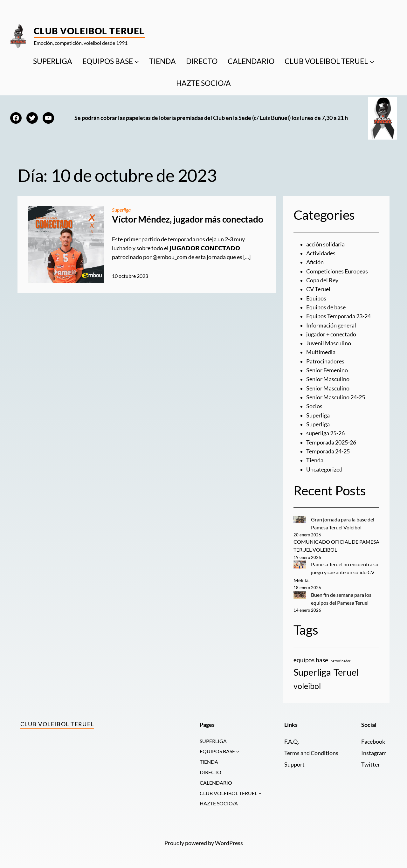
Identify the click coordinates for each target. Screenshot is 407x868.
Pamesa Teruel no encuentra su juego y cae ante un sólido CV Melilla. (336, 572)
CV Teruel (318, 289)
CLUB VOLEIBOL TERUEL (326, 61)
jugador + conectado (331, 334)
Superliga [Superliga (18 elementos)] (312, 672)
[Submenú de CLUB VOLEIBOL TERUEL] (372, 61)
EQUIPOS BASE (108, 61)
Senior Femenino (327, 370)
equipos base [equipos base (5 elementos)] (311, 660)
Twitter (371, 765)
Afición (315, 262)
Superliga (121, 210)
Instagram (374, 753)
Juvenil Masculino (329, 343)
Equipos (316, 298)
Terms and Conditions (311, 753)
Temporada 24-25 (328, 451)
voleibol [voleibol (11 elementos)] (307, 686)
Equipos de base (326, 307)
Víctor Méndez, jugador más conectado (187, 219)
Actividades (321, 253)
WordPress (229, 844)
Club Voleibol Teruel (89, 31)
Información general (331, 325)
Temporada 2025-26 (331, 442)
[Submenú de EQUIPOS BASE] (137, 61)
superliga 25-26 (325, 433)
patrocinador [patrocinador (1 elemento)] (341, 661)
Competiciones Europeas (337, 271)
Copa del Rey (322, 280)
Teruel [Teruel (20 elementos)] (346, 672)
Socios (314, 406)
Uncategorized (324, 469)
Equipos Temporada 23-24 (338, 316)
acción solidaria (325, 244)
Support (294, 765)
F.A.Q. (292, 742)
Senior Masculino (328, 379)
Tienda (315, 460)
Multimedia (321, 352)
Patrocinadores (325, 361)
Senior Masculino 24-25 (336, 397)
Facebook (373, 742)
